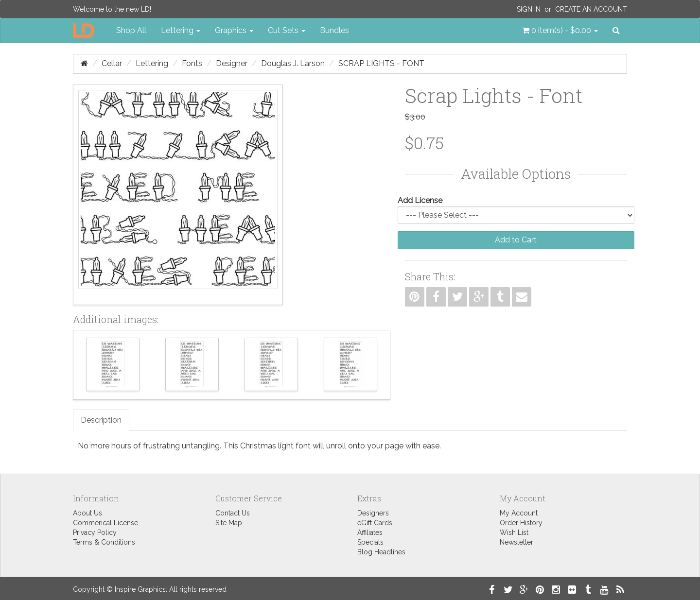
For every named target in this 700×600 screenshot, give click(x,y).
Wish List (514, 532)
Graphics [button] (234, 30)
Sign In (529, 9)
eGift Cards (375, 523)
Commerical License (105, 523)
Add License (420, 200)
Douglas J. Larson (293, 63)
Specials (370, 542)
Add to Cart (516, 240)
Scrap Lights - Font (381, 63)
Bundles (334, 30)
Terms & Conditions (104, 542)
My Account (519, 513)
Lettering (152, 63)
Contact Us (233, 513)
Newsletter (516, 542)
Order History (521, 523)
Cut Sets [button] (287, 30)
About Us (87, 513)
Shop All (131, 30)
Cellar (112, 63)
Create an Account (591, 9)
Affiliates (370, 532)
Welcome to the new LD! (112, 9)
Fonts (192, 63)
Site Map (229, 523)
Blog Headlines (381, 552)
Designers (373, 513)
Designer (232, 63)
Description (101, 420)
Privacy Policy (95, 532)
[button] (560, 31)
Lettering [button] (181, 30)
